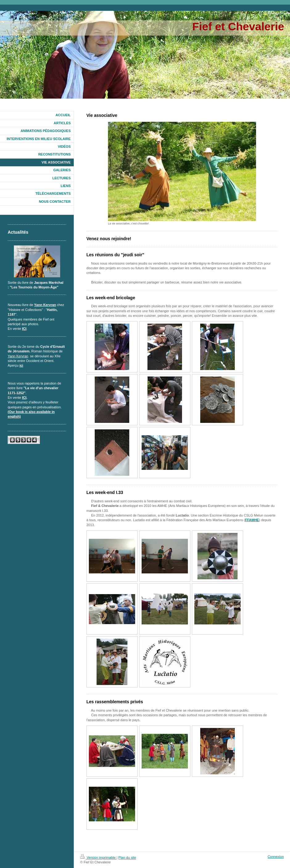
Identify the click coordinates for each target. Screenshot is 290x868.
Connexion (276, 857)
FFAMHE (252, 520)
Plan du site (127, 857)
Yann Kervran (45, 305)
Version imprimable (98, 857)
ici (21, 365)
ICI (24, 329)
